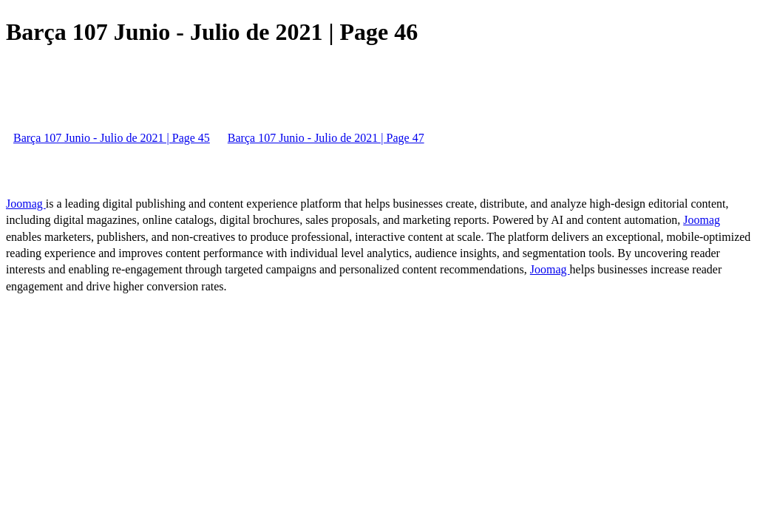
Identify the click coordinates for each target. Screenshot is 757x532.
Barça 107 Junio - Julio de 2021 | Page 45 (112, 138)
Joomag (26, 204)
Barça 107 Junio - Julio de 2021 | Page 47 (326, 138)
